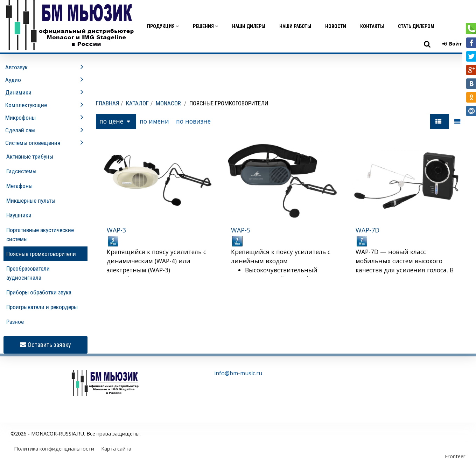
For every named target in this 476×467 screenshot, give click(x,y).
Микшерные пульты (31, 201)
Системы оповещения (33, 143)
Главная (107, 103)
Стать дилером (416, 26)
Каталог (137, 103)
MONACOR (168, 103)
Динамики (18, 92)
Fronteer (455, 456)
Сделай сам (20, 130)
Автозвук (16, 67)
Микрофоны (20, 118)
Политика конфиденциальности (54, 448)
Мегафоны (19, 186)
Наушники (19, 215)
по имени (154, 121)
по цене (115, 121)
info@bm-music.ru (238, 373)
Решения (205, 26)
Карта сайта (116, 448)
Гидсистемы (21, 171)
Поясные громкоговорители (41, 254)
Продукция (163, 26)
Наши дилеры (249, 26)
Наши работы (295, 26)
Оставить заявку (45, 345)
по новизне (193, 121)
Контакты (372, 26)
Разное (15, 322)
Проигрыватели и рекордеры (42, 307)
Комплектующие (26, 105)
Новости (336, 26)
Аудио (13, 80)
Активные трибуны (30, 156)
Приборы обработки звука (39, 292)
